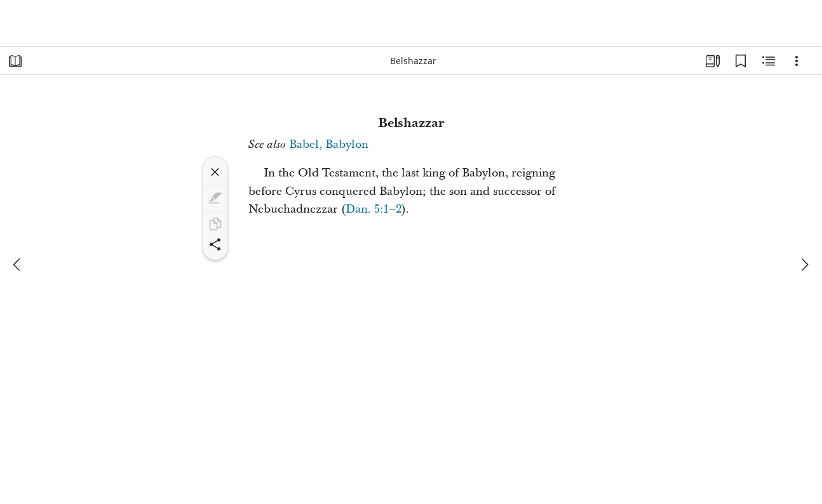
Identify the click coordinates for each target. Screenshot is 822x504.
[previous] (18, 265)
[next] (804, 265)
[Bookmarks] (741, 61)
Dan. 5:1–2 (374, 209)
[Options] (797, 61)
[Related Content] (769, 61)
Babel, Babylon (329, 144)
